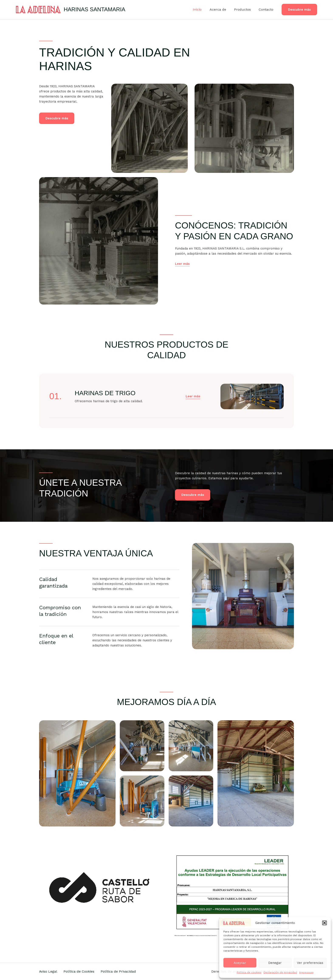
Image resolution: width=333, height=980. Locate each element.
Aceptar (240, 963)
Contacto (267, 9)
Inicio (201, 9)
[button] (325, 923)
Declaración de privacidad (280, 972)
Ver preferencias (310, 963)
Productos (244, 9)
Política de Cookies (80, 971)
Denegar (275, 963)
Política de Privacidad (120, 971)
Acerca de (221, 9)
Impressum (306, 972)
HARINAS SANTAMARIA (95, 9)
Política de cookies (249, 972)
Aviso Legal (48, 971)
